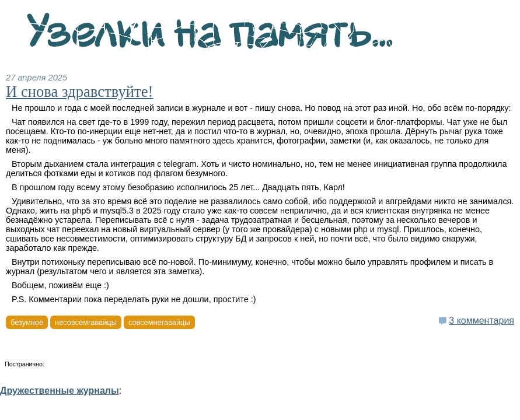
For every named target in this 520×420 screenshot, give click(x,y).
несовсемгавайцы (86, 322)
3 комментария (481, 321)
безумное (27, 322)
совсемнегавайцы (159, 322)
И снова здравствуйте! (79, 92)
